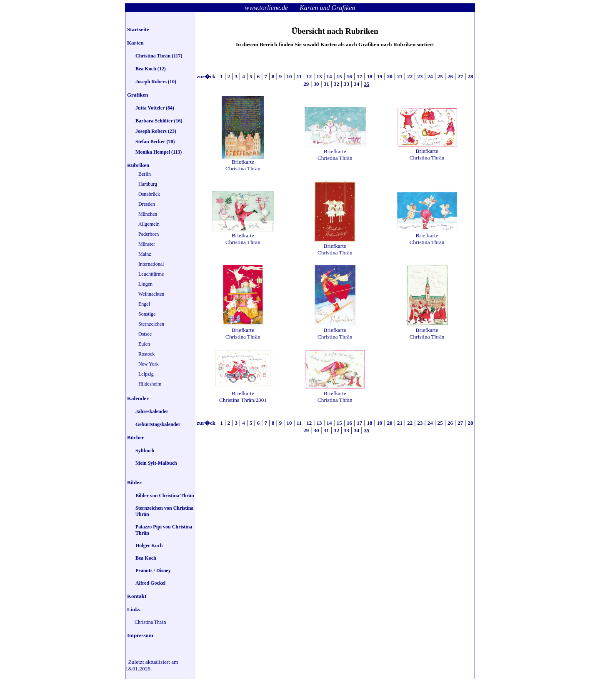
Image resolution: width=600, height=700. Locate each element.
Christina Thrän (150, 622)
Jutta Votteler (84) (155, 108)
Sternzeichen (151, 324)
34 (356, 84)
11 (299, 76)
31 (326, 84)
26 (450, 76)
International (151, 264)
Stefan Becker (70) (155, 142)
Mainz (145, 254)
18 (369, 76)
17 (359, 76)
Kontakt (137, 596)
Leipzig (146, 374)
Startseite (138, 29)
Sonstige (147, 314)
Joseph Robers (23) (156, 131)
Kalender (138, 398)
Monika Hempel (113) (159, 152)
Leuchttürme (151, 274)
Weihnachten (151, 294)
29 (306, 84)
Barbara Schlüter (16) (159, 121)
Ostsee (145, 334)
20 (390, 76)
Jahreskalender (152, 411)
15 (339, 76)
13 (319, 76)
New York (149, 364)
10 (289, 76)
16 (349, 76)
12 (309, 76)
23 (420, 76)
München (148, 214)
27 (460, 76)
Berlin (145, 174)
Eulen (144, 344)
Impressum (140, 635)
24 (430, 76)
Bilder (134, 482)
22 (410, 76)
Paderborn (149, 234)
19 (380, 76)
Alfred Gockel (150, 583)
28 (470, 76)
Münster (147, 244)
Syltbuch (145, 451)
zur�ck (207, 76)
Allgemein (149, 224)
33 (346, 84)
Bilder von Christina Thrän (165, 496)
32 (336, 84)
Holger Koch (149, 546)
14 (329, 76)
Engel (144, 304)
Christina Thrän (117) (159, 56)
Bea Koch (146, 558)
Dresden (147, 204)
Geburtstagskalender (158, 424)
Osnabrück (149, 194)
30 (316, 84)
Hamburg (148, 184)
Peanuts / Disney (153, 570)
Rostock (146, 354)
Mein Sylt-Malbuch (156, 463)
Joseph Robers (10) (156, 82)
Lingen (145, 284)
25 (440, 76)
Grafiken (138, 95)
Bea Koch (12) (151, 69)
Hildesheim (150, 384)
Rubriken (138, 165)
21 (400, 76)
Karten (135, 43)
